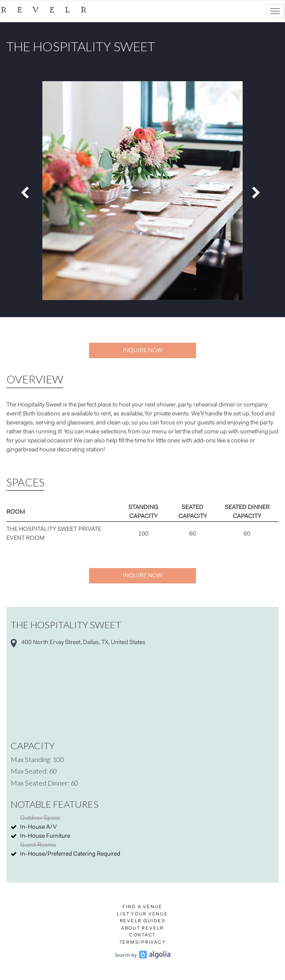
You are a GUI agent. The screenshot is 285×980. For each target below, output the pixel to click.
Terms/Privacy (143, 943)
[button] (27, 191)
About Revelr (142, 928)
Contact (142, 935)
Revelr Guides (143, 921)
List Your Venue (142, 914)
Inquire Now (143, 351)
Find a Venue (142, 907)
